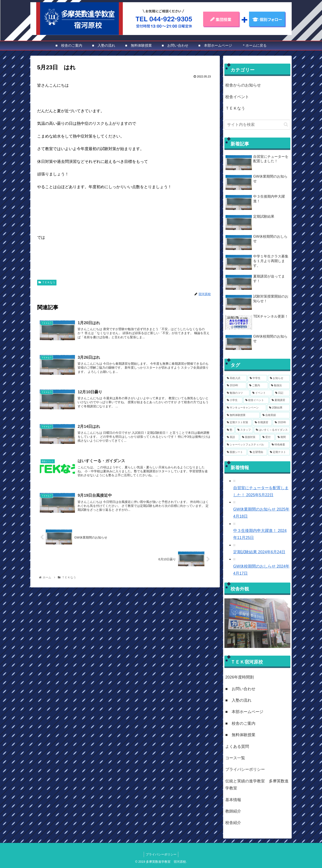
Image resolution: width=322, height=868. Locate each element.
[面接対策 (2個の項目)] (250, 437)
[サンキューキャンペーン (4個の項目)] (246, 408)
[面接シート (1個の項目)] (236, 452)
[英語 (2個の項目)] (232, 437)
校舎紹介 (233, 823)
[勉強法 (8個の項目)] (279, 386)
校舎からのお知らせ (243, 85)
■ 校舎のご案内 (240, 723)
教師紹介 (233, 811)
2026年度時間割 (240, 677)
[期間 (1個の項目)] (283, 437)
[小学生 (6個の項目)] (234, 400)
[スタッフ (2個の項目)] (244, 430)
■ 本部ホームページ (244, 712)
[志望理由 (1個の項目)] (257, 452)
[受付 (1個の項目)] (268, 437)
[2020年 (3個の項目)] (281, 423)
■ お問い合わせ (240, 689)
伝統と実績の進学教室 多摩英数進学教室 (257, 785)
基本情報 (233, 800)
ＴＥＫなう (47, 282)
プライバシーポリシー (245, 769)
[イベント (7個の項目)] (261, 393)
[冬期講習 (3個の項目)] (262, 423)
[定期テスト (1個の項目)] (279, 452)
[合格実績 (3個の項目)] (275, 415)
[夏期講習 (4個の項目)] (280, 400)
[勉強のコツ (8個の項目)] (237, 393)
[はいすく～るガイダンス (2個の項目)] (272, 430)
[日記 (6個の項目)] (282, 393)
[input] (257, 125)
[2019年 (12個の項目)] (236, 386)
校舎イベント (237, 97)
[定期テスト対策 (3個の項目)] (238, 423)
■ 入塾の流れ (238, 700)
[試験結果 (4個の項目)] (278, 408)
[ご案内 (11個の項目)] (258, 386)
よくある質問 (237, 747)
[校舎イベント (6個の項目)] (256, 400)
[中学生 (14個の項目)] (257, 378)
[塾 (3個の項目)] (230, 430)
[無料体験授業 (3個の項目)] (242, 415)
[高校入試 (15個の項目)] (236, 378)
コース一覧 (235, 758)
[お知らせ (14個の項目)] (279, 378)
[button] (286, 124)
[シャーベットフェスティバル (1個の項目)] (247, 445)
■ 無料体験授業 (240, 735)
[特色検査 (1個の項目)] (280, 445)
